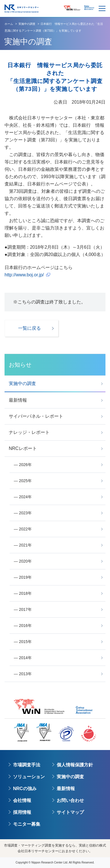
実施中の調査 (70, 777)
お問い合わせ (70, 800)
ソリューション (29, 777)
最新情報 (66, 789)
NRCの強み (25, 789)
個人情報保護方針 (75, 765)
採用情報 (22, 812)
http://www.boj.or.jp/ (24, 275)
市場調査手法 (27, 765)
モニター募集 (27, 824)
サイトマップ (70, 812)
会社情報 (22, 800)
